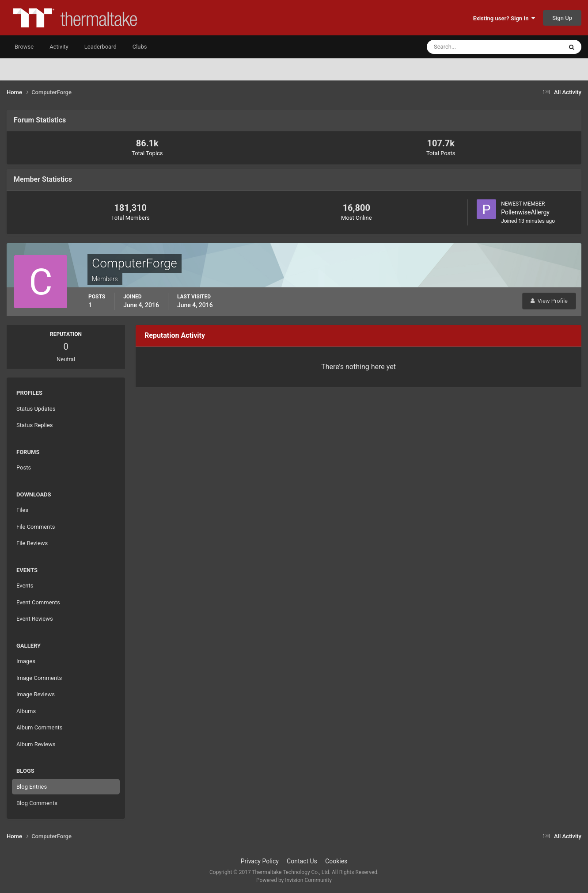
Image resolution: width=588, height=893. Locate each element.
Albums (26, 711)
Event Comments (38, 602)
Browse (24, 47)
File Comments (36, 527)
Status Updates (36, 409)
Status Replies (35, 425)
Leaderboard (101, 47)
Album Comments (39, 727)
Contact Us (302, 861)
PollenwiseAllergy (525, 212)
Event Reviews (35, 619)
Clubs (140, 47)
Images (26, 661)
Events (25, 586)
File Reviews (32, 543)
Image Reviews (36, 694)
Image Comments (39, 678)
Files (22, 510)
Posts (24, 467)
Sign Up (562, 18)
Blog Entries (32, 787)
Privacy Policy (260, 861)
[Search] (468, 47)
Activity (59, 47)
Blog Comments (37, 803)
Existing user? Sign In (504, 18)
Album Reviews (36, 744)
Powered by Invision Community (294, 880)
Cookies (336, 861)
